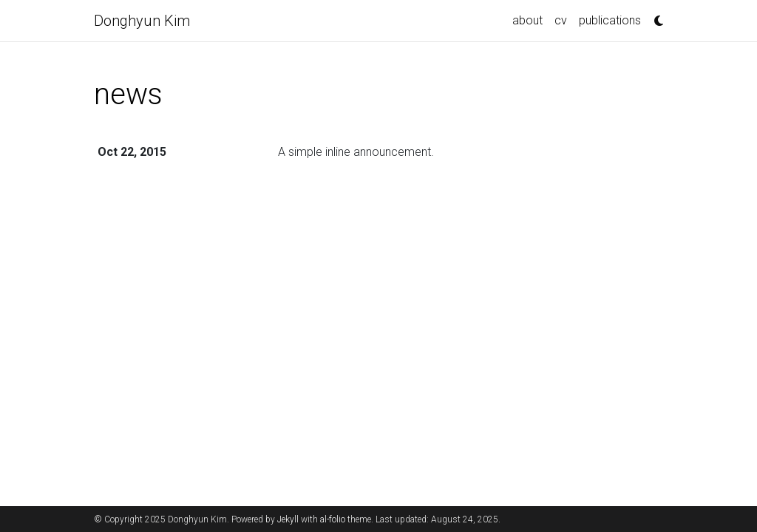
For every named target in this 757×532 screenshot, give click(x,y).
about (527, 20)
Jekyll (288, 519)
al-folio (333, 519)
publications (610, 20)
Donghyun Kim (142, 21)
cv (561, 20)
